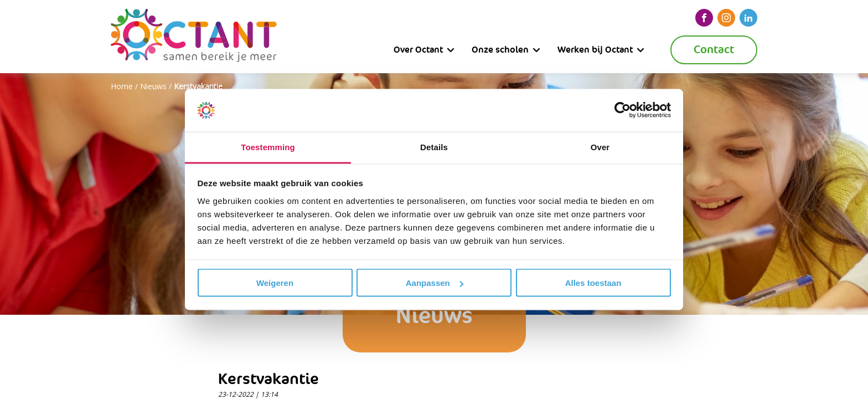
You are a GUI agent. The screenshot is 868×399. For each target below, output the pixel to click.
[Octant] (194, 37)
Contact (714, 50)
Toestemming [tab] (268, 147)
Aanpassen (435, 283)
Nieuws (153, 86)
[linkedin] (748, 18)
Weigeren (275, 283)
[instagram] (726, 18)
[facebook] (704, 18)
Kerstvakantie (198, 86)
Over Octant (418, 50)
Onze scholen (500, 50)
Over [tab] (600, 147)
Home (122, 86)
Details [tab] (434, 147)
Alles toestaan (593, 283)
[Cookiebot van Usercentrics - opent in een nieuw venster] (622, 110)
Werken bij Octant (595, 50)
